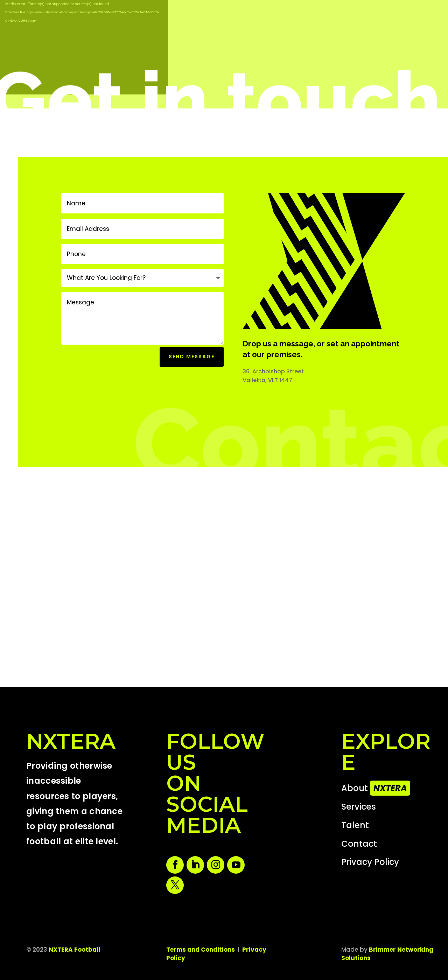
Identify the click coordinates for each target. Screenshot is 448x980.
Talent (355, 825)
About (377, 788)
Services (359, 807)
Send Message (192, 357)
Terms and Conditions (201, 950)
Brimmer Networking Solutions (387, 954)
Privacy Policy (370, 862)
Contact (359, 844)
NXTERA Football (74, 950)
